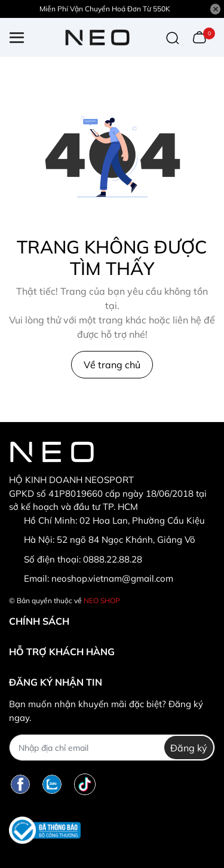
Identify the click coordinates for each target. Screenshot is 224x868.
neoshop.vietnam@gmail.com (112, 578)
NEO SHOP (102, 600)
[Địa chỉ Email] (112, 748)
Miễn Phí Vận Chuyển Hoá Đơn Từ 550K (105, 9)
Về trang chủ (112, 365)
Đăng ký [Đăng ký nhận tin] (189, 748)
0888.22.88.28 (113, 559)
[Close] (216, 9)
